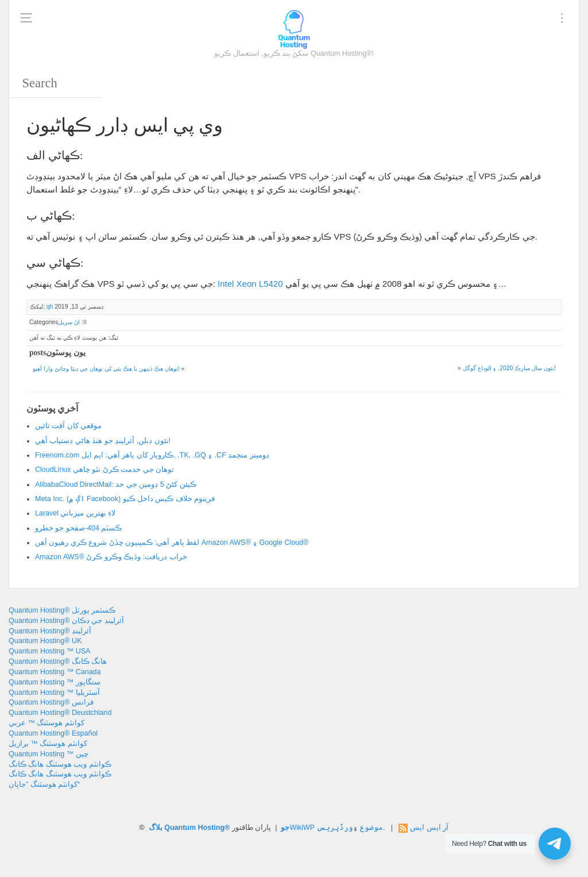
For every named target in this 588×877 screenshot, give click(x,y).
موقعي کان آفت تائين (68, 426)
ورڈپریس (335, 828)
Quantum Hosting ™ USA (49, 651)
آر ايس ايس (429, 828)
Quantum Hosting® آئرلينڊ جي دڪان (66, 621)
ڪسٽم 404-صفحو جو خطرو (78, 528)
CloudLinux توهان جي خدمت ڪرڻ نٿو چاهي (105, 470)
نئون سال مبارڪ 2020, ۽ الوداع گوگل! (509, 368)
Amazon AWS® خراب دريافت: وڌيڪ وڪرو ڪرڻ (111, 557)
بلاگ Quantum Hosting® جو (219, 828)
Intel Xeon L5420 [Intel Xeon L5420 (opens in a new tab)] (250, 284)
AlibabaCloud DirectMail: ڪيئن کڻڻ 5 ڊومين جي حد (116, 484)
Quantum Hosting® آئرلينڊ (50, 631)
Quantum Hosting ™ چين (49, 754)
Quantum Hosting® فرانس (51, 702)
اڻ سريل (69, 322)
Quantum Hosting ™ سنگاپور (55, 682)
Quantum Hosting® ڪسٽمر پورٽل (62, 610)
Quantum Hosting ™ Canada (55, 672)
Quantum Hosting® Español (53, 733)
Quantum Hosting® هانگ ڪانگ (58, 661)
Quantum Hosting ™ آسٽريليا (54, 693)
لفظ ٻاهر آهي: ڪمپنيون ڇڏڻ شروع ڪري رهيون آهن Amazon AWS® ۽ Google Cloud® (172, 543)
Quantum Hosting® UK (45, 641)
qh (50, 307)
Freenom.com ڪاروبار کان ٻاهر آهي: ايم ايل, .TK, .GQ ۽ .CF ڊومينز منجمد (152, 455)
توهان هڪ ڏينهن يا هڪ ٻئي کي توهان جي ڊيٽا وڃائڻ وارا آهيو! (106, 369)
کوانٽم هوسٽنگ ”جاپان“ (44, 784)
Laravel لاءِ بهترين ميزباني (75, 513)
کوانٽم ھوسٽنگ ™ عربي (47, 723)
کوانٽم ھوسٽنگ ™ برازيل (48, 744)
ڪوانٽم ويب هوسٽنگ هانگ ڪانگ (60, 764)
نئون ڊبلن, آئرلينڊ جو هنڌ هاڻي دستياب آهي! (103, 441)
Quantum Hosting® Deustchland (60, 713)
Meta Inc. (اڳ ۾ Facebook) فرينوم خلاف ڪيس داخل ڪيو (125, 499)
